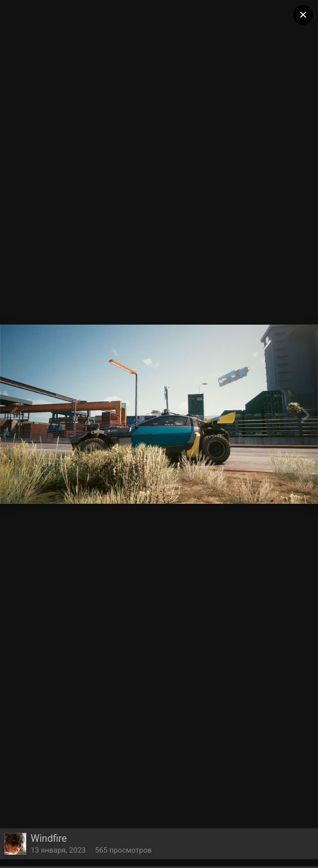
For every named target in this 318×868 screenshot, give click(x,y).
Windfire (49, 838)
